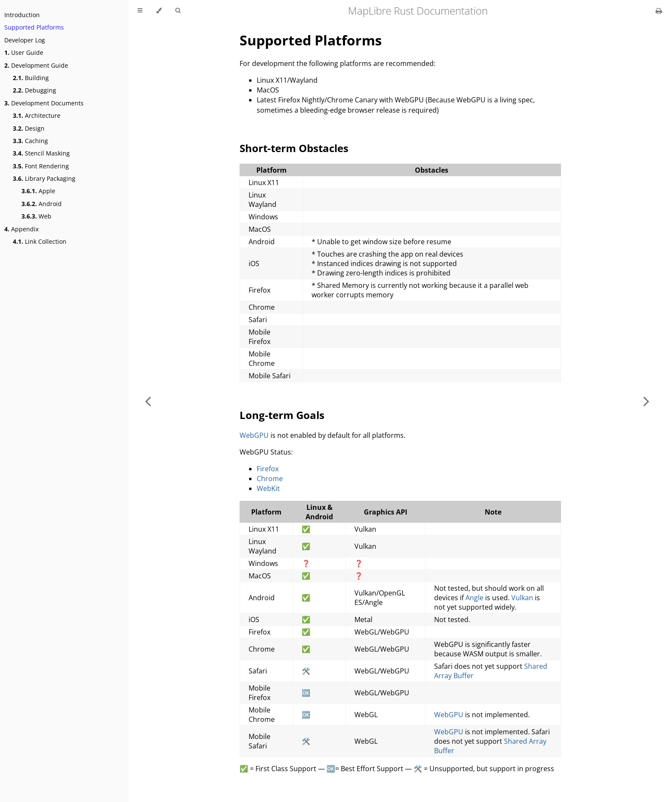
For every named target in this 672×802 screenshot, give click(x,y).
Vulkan (522, 598)
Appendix (21, 229)
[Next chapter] (646, 401)
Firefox (268, 469)
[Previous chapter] (148, 401)
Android (42, 204)
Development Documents (44, 103)
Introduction (22, 15)
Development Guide (36, 65)
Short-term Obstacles (294, 148)
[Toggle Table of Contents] (140, 11)
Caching (30, 141)
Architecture (37, 115)
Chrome (270, 479)
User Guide (24, 52)
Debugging (34, 90)
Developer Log (25, 40)
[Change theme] (159, 11)
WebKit (268, 488)
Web (36, 216)
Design (29, 128)
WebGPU (254, 435)
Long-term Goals (282, 415)
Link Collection (40, 241)
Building (31, 78)
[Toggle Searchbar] (178, 11)
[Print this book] (659, 11)
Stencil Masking (41, 153)
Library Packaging (44, 178)
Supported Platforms (34, 27)
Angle (474, 598)
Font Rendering (41, 166)
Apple (38, 191)
